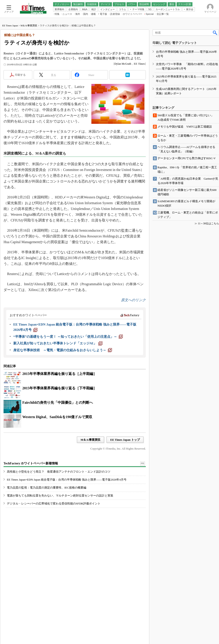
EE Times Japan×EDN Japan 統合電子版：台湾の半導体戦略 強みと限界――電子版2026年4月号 (67, 480)
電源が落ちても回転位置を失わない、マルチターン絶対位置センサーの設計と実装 (60, 496)
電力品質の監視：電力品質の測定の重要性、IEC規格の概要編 (47, 488)
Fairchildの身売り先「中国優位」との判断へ (58, 402)
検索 (215, 33)
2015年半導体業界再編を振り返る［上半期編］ (60, 374)
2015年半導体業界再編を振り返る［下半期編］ (60, 388)
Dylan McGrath (123, 64)
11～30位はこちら (208, 223)
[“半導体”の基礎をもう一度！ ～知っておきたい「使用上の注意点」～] (68, 337)
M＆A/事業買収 (29, 25)
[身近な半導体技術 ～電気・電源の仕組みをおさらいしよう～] (63, 350)
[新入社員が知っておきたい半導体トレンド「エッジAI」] (58, 343)
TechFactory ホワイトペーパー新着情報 (31, 463)
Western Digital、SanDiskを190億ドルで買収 (57, 417)
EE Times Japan (10, 25)
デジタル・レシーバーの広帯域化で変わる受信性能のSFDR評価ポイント (54, 503)
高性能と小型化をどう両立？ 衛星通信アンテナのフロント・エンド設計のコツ (59, 472)
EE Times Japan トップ (125, 440)
